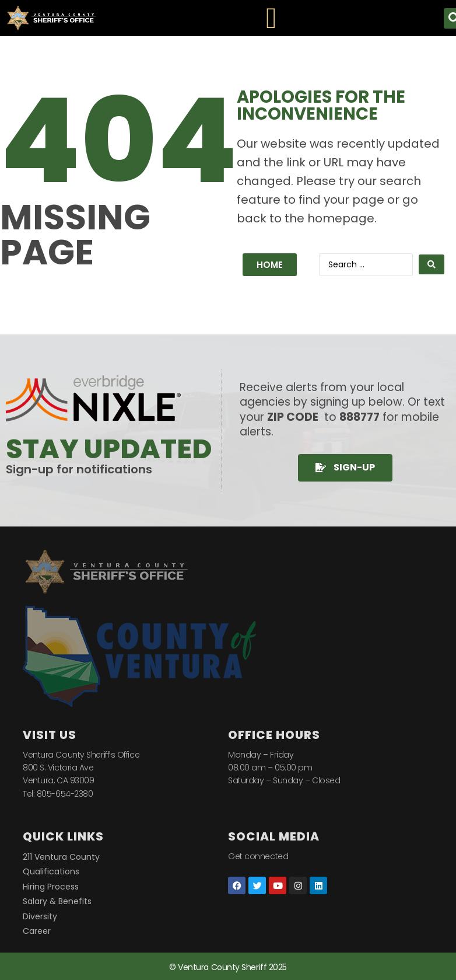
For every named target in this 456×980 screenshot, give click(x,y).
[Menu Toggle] (271, 18)
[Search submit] (432, 264)
